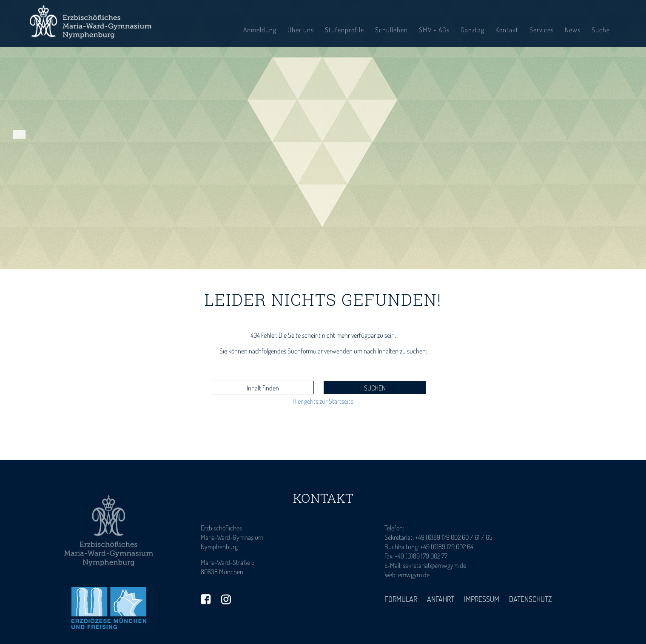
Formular (401, 599)
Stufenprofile (344, 30)
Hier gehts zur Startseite (323, 401)
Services (542, 30)
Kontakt (507, 30)
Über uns (301, 30)
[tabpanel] (323, 134)
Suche (601, 30)
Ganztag (472, 30)
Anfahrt (441, 599)
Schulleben (391, 30)
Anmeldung (260, 30)
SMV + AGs (434, 30)
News (573, 30)
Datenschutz (531, 599)
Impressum (482, 599)
